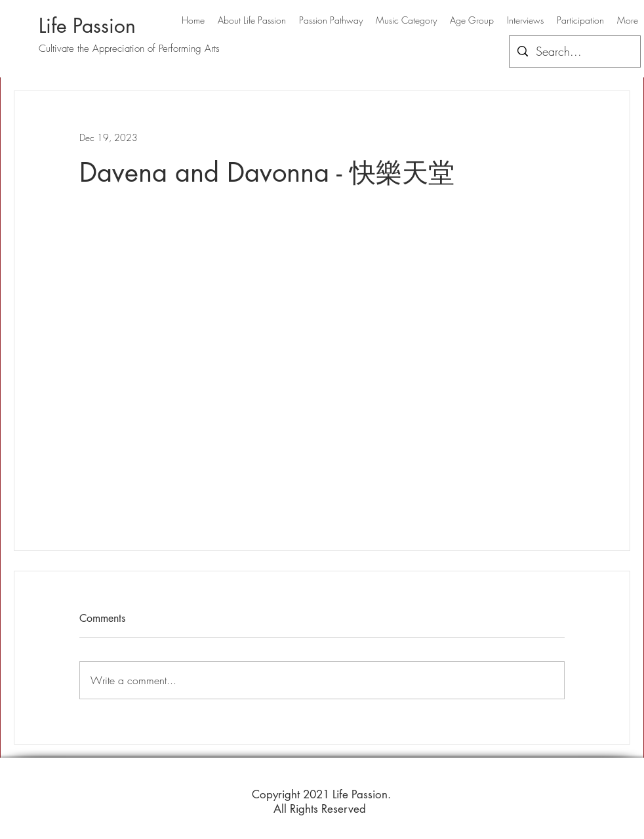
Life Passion (87, 26)
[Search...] (574, 52)
